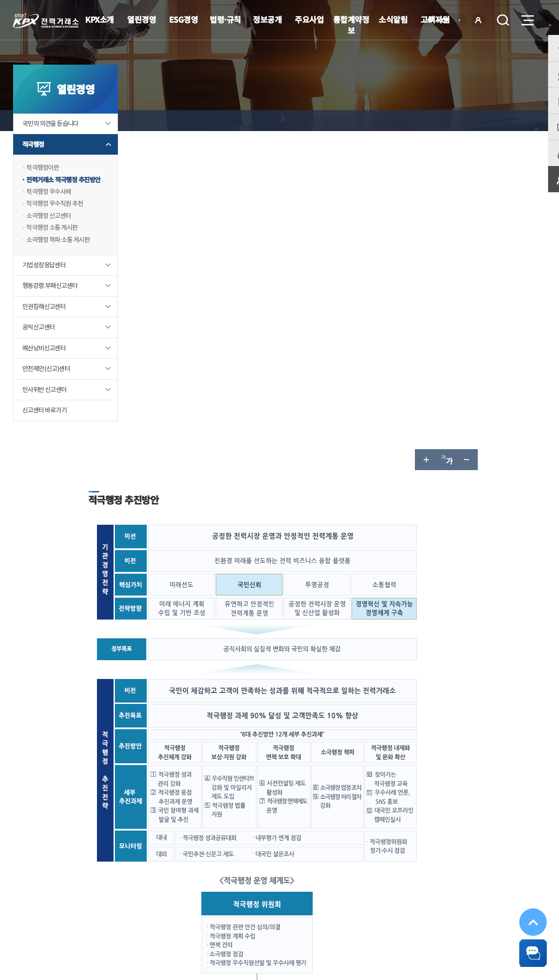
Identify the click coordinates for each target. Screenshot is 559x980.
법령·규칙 (225, 19)
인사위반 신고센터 (46, 410)
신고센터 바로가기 (46, 431)
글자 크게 (425, 121)
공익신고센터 (40, 348)
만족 (200, 832)
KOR (446, 21)
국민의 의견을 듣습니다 (53, 141)
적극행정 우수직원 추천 (57, 223)
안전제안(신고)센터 (48, 390)
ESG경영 (184, 19)
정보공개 (267, 19)
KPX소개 (100, 19)
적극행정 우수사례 (50, 210)
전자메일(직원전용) (356, 917)
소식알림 (393, 19)
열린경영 (141, 19)
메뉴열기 (527, 18)
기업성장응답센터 (46, 285)
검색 (503, 20)
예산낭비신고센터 (46, 369)
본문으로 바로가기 (0, 0)
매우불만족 (301, 832)
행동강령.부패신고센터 (52, 306)
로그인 (478, 20)
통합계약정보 (351, 25)
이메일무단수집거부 (229, 917)
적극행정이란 (44, 186)
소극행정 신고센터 (50, 235)
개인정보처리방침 (166, 917)
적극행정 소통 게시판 (54, 247)
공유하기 (488, 121)
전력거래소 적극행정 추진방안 (66, 198)
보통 (229, 832)
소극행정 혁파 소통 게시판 (60, 259)
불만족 (261, 832)
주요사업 (309, 19)
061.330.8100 (270, 943)
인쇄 (509, 121)
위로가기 (528, 908)
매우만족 (166, 832)
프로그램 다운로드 (293, 917)
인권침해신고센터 (46, 327)
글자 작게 (467, 121)
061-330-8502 (275, 793)
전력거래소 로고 (46, 21)
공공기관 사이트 (498, 916)
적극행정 (34, 162)
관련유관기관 (415, 916)
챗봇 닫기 (528, 949)
